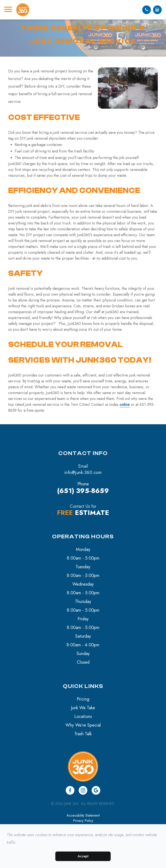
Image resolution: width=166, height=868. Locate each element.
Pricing (83, 699)
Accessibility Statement (83, 815)
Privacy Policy (83, 821)
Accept (83, 856)
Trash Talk (83, 734)
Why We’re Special (83, 725)
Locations (83, 717)
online (125, 405)
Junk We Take (83, 708)
